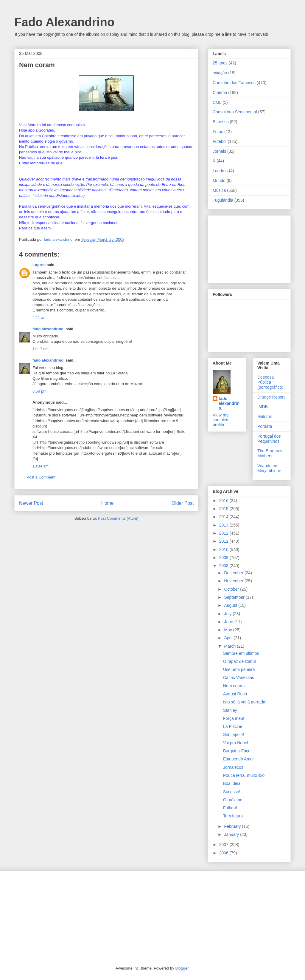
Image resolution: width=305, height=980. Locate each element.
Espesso (221, 122)
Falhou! (230, 808)
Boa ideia (232, 783)
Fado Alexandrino (64, 22)
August (231, 605)
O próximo (233, 800)
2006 (224, 853)
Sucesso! (232, 792)
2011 (224, 541)
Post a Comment (41, 477)
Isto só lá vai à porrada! (245, 702)
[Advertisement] (242, 248)
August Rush (235, 694)
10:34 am (41, 466)
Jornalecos (233, 767)
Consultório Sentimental (235, 112)
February (233, 826)
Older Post (183, 503)
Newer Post (31, 503)
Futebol (220, 141)
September (235, 597)
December (234, 573)
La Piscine (233, 726)
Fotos (218, 132)
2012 (224, 533)
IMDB (263, 407)
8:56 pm (39, 391)
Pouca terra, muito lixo (244, 775)
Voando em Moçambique (269, 468)
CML (217, 102)
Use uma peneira (239, 669)
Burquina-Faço (237, 751)
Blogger (182, 968)
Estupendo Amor (239, 759)
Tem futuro (233, 816)
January (232, 834)
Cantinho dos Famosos (234, 83)
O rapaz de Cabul (239, 661)
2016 (224, 501)
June (229, 622)
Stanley (230, 710)
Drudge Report (271, 397)
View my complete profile (221, 420)
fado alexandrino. (49, 329)
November (234, 581)
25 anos (220, 63)
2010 (224, 550)
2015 (224, 509)
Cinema (220, 92)
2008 (224, 566)
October (232, 589)
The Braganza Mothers (270, 453)
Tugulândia (223, 200)
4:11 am (39, 318)
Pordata (265, 426)
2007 (224, 845)
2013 (224, 525)
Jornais (219, 151)
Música (219, 190)
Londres (220, 171)
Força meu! (234, 718)
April (229, 638)
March (230, 646)
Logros (39, 265)
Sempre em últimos (241, 653)
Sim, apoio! (234, 734)
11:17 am (41, 349)
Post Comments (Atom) (118, 518)
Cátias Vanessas (239, 677)
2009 (224, 558)
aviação (220, 73)
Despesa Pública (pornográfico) (270, 382)
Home (108, 503)
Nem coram (234, 686)
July (228, 614)
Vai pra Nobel (236, 743)
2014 (224, 517)
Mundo (219, 180)
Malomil (264, 416)
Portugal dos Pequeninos (269, 439)
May (228, 630)
